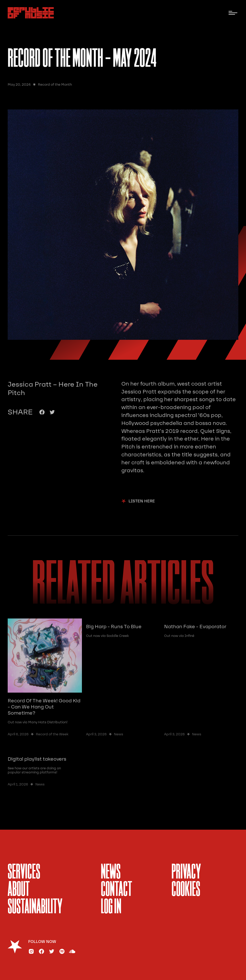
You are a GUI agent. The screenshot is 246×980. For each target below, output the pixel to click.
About (19, 890)
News (111, 873)
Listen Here (142, 501)
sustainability (35, 907)
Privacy (186, 873)
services (24, 873)
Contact (116, 890)
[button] (233, 13)
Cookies (186, 890)
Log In (111, 907)
